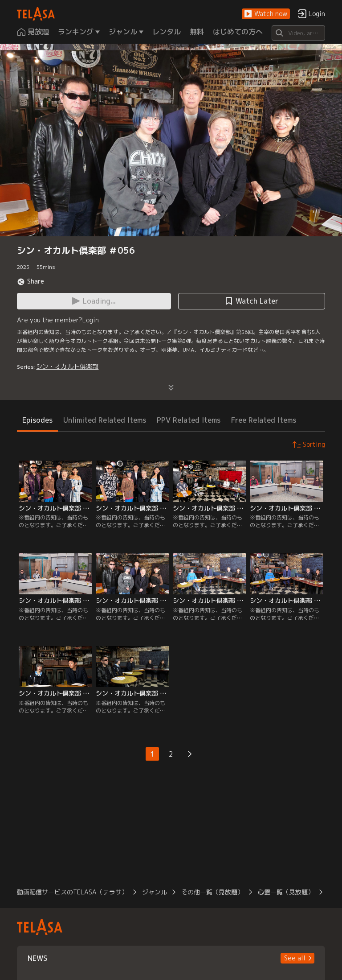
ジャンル (155, 892)
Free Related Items (264, 420)
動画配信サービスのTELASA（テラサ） (72, 892)
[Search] (298, 33)
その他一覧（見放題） (212, 892)
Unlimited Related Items (105, 420)
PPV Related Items (189, 420)
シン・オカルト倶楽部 (67, 366)
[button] (266, 14)
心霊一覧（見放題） (286, 892)
